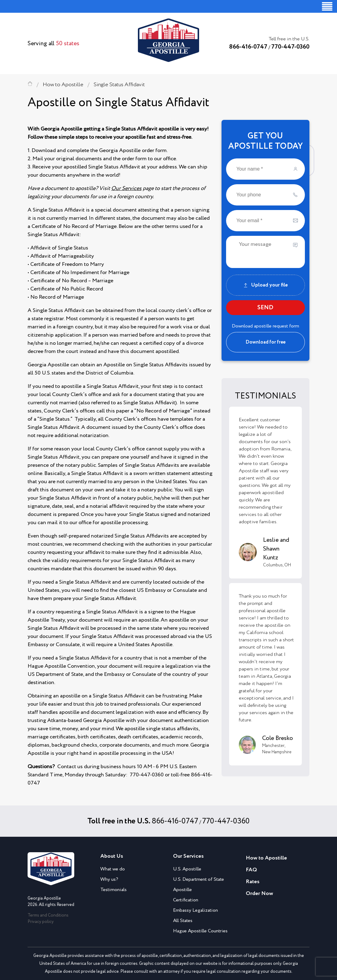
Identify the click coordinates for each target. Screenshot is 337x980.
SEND (265, 308)
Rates (253, 882)
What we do (113, 869)
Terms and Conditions (48, 915)
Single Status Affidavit (119, 85)
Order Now (259, 894)
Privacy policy (41, 922)
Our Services (126, 188)
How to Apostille (63, 85)
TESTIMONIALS (265, 396)
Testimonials (113, 890)
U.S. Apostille (187, 869)
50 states (68, 44)
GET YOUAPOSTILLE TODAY (265, 141)
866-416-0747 (248, 47)
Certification (186, 900)
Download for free (265, 342)
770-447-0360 (290, 47)
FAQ (251, 870)
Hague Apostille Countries (200, 931)
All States (183, 921)
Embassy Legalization (195, 910)
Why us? (109, 879)
